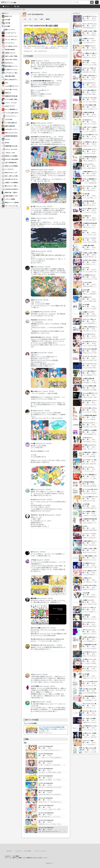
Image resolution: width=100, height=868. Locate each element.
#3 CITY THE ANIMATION (46, 761)
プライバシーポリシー (41, 851)
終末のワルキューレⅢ (11, 173)
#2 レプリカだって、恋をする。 (91, 186)
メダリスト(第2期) (10, 199)
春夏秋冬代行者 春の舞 (11, 96)
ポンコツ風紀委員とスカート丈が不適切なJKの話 (18, 109)
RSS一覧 (9, 851)
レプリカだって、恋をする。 (13, 73)
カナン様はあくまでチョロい (13, 46)
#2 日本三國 (86, 194)
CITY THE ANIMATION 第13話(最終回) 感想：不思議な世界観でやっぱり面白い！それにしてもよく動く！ (52, 729)
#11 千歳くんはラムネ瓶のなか (91, 748)
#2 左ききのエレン (88, 120)
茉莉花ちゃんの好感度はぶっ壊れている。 (16, 156)
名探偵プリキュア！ (10, 53)
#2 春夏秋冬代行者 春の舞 (90, 519)
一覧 (25, 19)
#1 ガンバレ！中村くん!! (89, 608)
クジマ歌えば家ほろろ (11, 123)
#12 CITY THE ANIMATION (46, 820)
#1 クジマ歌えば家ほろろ (89, 371)
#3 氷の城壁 (86, 61)
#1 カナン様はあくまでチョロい (91, 571)
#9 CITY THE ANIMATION (46, 798)
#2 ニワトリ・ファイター (89, 238)
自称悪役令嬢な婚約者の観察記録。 (15, 136)
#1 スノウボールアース (89, 622)
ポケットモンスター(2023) (12, 206)
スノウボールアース (10, 33)
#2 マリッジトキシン (88, 164)
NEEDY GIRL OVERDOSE (12, 60)
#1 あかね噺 (86, 593)
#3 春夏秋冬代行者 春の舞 (90, 223)
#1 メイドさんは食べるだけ (90, 682)
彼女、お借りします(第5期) (12, 176)
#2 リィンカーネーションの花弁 (91, 364)
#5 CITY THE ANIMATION (46, 769)
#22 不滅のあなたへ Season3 (91, 726)
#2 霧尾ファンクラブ (88, 312)
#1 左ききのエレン (88, 438)
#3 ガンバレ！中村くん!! (89, 68)
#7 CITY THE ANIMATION (46, 783)
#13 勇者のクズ (87, 216)
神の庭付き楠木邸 (10, 50)
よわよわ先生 (9, 119)
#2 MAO (85, 231)
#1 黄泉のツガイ (87, 578)
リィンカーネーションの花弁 (13, 36)
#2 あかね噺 (86, 290)
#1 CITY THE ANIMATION (46, 746)
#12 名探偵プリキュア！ (89, 46)
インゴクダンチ (9, 169)
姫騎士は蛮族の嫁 (10, 126)
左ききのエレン (9, 63)
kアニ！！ (9, 2)
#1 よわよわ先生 (87, 282)
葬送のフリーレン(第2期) (12, 203)
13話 (41, 19)
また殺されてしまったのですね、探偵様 (16, 70)
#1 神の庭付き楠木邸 (88, 482)
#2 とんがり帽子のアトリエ (90, 393)
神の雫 (7, 143)
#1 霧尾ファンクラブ (88, 600)
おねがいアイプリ (10, 106)
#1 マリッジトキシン (88, 467)
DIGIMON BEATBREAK (12, 189)
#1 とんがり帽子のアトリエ (90, 497)
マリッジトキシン (10, 43)
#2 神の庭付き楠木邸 (88, 201)
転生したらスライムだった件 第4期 (15, 133)
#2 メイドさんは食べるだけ (90, 489)
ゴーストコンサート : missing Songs (15, 116)
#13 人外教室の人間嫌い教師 (90, 512)
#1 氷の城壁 (86, 674)
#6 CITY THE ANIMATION (46, 776)
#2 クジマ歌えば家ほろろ (89, 90)
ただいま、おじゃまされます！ (13, 149)
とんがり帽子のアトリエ (12, 86)
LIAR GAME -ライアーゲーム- (13, 129)
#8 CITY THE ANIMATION (46, 791)
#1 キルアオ (86, 268)
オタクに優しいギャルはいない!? (14, 89)
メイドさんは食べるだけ (12, 113)
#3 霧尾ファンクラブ (88, 39)
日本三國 (7, 23)
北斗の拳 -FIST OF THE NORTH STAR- (16, 179)
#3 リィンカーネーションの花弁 (91, 24)
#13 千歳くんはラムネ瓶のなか (91, 689)
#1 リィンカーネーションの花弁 (91, 667)
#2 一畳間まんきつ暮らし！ (90, 53)
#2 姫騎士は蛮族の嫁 (88, 112)
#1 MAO (85, 526)
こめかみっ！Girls (10, 153)
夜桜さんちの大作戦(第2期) (12, 166)
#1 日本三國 (86, 504)
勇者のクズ (8, 93)
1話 (30, 19)
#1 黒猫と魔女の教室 (88, 245)
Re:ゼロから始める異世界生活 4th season (17, 159)
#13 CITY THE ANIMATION (46, 828)
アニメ (6, 9)
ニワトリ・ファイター (11, 103)
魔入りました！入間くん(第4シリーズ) (15, 186)
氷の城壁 (7, 26)
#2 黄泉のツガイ (87, 297)
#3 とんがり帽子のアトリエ (90, 135)
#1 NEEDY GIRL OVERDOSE (91, 585)
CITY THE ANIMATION (15, 9)
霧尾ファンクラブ (10, 30)
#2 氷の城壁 (86, 305)
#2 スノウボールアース (89, 334)
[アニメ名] (81, 2)
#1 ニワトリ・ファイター (89, 534)
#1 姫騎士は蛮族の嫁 (88, 379)
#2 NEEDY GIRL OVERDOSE (91, 260)
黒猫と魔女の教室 (10, 76)
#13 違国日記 (86, 615)
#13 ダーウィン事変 (88, 741)
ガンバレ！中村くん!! (11, 40)
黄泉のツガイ (9, 16)
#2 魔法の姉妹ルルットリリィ (91, 172)
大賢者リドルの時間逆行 (12, 183)
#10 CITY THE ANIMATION (46, 806)
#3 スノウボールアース (89, 83)
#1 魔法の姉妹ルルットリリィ (91, 541)
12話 (36, 19)
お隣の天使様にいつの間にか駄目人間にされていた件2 (20, 196)
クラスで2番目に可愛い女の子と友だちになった (18, 99)
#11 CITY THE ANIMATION (46, 813)
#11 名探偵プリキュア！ (89, 275)
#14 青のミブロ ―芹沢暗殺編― (91, 733)
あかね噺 (7, 20)
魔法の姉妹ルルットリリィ (12, 66)
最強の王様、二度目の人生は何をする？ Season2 (19, 193)
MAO (6, 83)
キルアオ (7, 139)
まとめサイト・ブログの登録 (23, 851)
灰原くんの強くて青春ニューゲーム (15, 56)
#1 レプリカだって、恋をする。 (91, 460)
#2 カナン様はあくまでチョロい (91, 209)
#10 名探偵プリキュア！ (89, 563)
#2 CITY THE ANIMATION (46, 754)
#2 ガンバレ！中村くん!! (89, 319)
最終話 (48, 19)
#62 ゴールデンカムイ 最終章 (91, 704)
